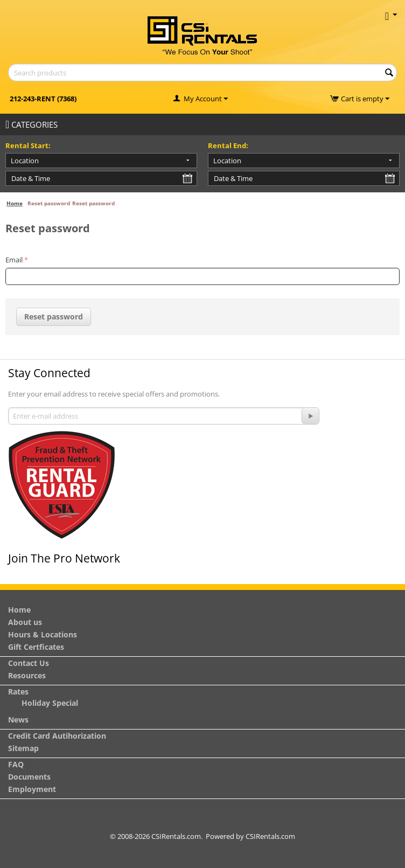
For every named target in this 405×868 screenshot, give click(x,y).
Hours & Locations (43, 634)
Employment (32, 789)
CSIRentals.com (270, 836)
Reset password (54, 317)
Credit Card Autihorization (57, 736)
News (18, 720)
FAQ (16, 764)
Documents (29, 777)
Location (25, 161)
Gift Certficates (36, 647)
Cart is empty (365, 99)
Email (14, 260)
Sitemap (23, 748)
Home (15, 203)
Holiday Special (50, 703)
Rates (18, 692)
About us (25, 622)
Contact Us (29, 663)
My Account (203, 99)
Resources (27, 675)
